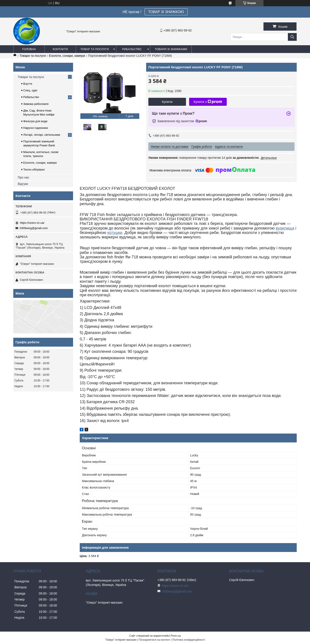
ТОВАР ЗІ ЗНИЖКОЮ (166, 12)
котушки (115, 233)
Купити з (208, 102)
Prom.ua (176, 636)
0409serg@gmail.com (34, 228)
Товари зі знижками (171, 49)
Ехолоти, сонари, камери (67, 56)
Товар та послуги (95, 49)
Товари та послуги (33, 56)
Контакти (60, 49)
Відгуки (23, 184)
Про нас (23, 177)
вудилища (285, 228)
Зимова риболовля (36, 104)
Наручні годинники (36, 128)
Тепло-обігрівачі (34, 170)
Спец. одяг (30, 90)
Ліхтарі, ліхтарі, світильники (42, 135)
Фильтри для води (35, 121)
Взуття (28, 84)
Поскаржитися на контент (154, 640)
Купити (167, 102)
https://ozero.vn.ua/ (32, 223)
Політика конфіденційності (189, 640)
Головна (29, 49)
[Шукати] (292, 37)
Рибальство (132, 49)
